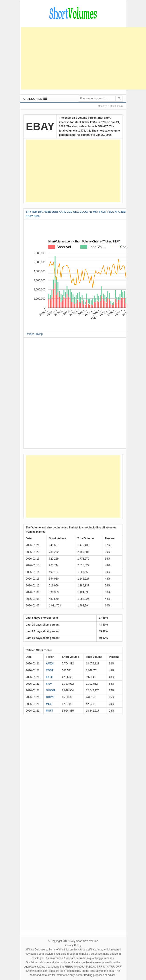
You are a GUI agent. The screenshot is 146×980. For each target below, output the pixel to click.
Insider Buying (34, 334)
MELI (49, 704)
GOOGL (51, 690)
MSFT (50, 711)
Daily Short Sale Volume (84, 941)
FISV (49, 684)
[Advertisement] (84, 58)
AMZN (50, 664)
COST (50, 670)
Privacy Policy (73, 945)
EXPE (49, 677)
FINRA (69, 967)
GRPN (50, 697)
